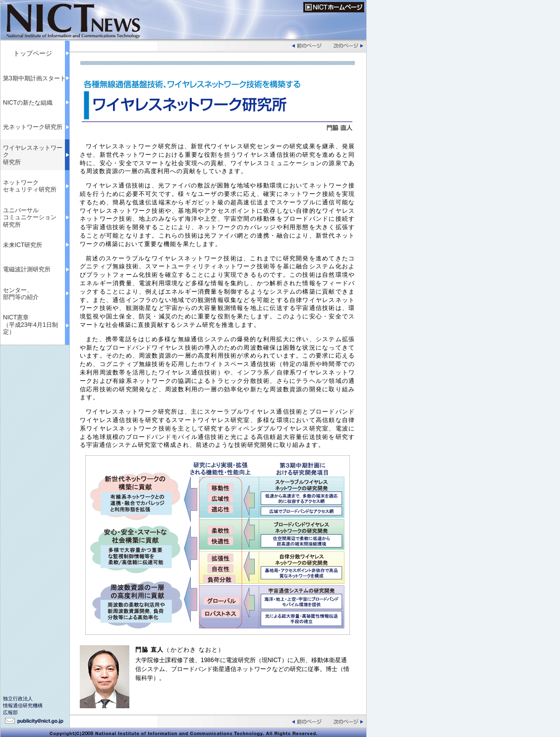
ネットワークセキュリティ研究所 (30, 186)
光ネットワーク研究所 (33, 127)
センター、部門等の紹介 (21, 294)
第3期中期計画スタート (34, 78)
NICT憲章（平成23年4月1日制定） (30, 325)
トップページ (33, 53)
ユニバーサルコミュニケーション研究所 (30, 217)
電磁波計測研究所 (27, 269)
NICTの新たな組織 (28, 103)
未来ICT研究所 (23, 245)
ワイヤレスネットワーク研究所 (33, 155)
